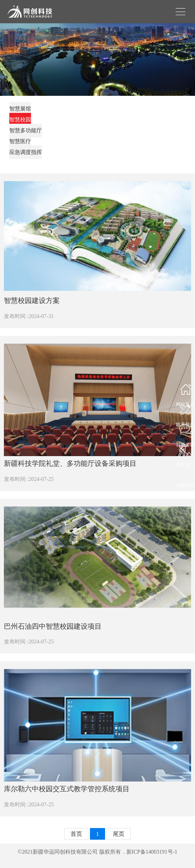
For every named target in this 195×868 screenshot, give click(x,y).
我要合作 (185, 483)
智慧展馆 (20, 109)
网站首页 (185, 402)
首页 (76, 834)
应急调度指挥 (26, 152)
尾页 (119, 834)
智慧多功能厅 (26, 131)
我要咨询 (185, 443)
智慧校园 (20, 120)
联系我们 (185, 423)
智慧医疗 (20, 141)
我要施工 (185, 463)
